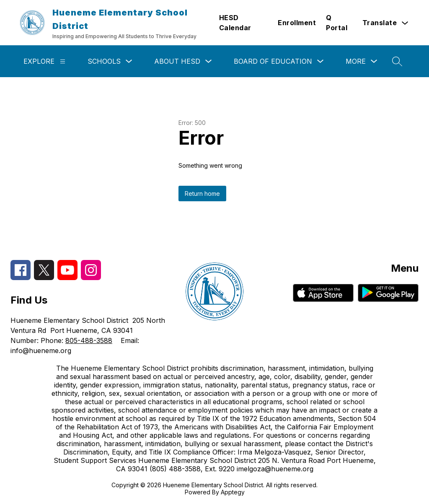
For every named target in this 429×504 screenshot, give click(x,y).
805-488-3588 (89, 340)
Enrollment (297, 23)
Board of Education (273, 61)
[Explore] (63, 61)
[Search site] (397, 61)
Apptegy (233, 492)
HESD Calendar (235, 23)
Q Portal (337, 23)
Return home (202, 194)
